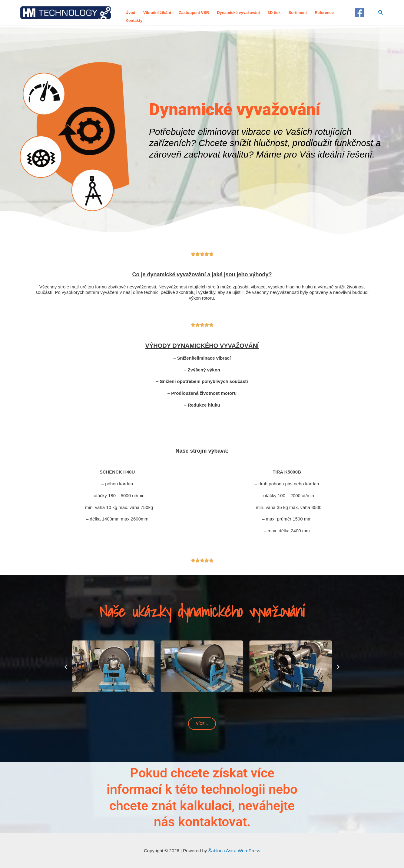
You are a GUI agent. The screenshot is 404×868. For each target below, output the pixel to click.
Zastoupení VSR (194, 13)
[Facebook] (360, 13)
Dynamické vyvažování (238, 13)
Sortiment (298, 13)
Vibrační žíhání (157, 13)
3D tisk (274, 13)
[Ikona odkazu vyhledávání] (381, 13)
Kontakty (134, 20)
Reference (324, 13)
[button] (66, 666)
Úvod (131, 13)
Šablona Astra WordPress (234, 851)
